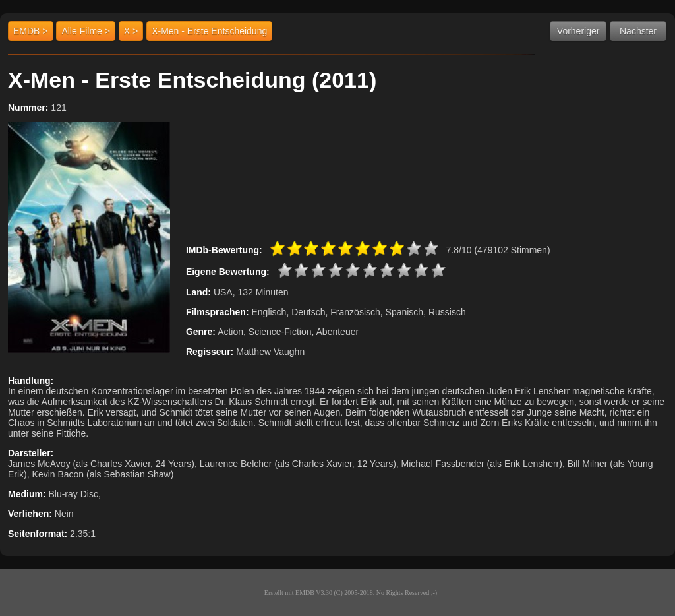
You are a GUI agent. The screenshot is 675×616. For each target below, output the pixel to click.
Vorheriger (578, 31)
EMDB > (31, 31)
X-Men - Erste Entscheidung (209, 31)
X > (131, 31)
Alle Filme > (86, 31)
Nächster (638, 31)
